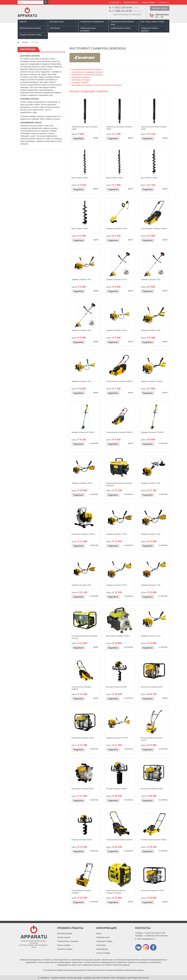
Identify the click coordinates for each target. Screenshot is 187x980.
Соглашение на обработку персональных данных (64, 970)
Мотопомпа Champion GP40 (82, 789)
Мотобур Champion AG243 (116, 789)
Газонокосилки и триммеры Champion (87, 72)
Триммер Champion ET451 (117, 229)
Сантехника (55, 28)
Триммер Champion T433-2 (117, 585)
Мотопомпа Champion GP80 (152, 789)
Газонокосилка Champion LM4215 (119, 840)
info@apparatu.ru (148, 939)
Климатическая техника (121, 28)
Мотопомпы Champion (81, 80)
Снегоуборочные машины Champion (87, 69)
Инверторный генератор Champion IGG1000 (116, 892)
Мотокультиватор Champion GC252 (152, 739)
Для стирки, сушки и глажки (153, 22)
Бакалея (23, 22)
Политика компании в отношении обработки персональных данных (115, 970)
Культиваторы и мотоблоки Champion (87, 75)
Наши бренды (102, 949)
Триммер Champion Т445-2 (117, 330)
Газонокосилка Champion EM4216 (119, 432)
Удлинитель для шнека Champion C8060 (85, 128)
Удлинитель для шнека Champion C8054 (154, 128)
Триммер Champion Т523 (151, 636)
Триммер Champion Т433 (151, 585)
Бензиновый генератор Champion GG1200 (85, 637)
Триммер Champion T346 (151, 330)
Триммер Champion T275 (151, 279)
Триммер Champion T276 (81, 279)
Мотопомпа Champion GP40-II (118, 636)
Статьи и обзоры (103, 953)
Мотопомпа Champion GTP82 (152, 890)
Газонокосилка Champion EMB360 (81, 688)
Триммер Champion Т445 (81, 381)
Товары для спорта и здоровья (150, 29)
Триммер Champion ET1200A (152, 432)
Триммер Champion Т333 (81, 585)
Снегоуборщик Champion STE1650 (81, 892)
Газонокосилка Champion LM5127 (154, 840)
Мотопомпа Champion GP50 (82, 738)
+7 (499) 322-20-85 (152, 936)
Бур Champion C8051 (149, 178)
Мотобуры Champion (80, 82)
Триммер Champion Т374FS (117, 738)
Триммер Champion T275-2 (117, 279)
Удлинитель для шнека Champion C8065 (119, 128)
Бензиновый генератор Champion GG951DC (119, 484)
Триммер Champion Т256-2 (82, 483)
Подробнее (78, 138)
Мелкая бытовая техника (30, 28)
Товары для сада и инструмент (88, 29)
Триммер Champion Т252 (151, 483)
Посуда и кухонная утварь (30, 35)
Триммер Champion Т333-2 (117, 534)
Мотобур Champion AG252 (82, 840)
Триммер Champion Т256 (151, 534)
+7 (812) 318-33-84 (152, 933)
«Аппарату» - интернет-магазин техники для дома (61, 978)
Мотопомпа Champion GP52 (152, 687)
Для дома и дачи (57, 22)
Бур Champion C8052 (80, 229)
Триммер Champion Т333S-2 (152, 381)
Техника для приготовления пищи (122, 23)
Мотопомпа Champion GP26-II (83, 534)
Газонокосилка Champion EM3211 (154, 229)
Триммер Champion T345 (81, 330)
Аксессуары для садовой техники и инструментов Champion (97, 85)
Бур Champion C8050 (114, 178)
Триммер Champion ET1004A (83, 432)
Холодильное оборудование (92, 22)
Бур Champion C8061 (80, 178)
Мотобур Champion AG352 (116, 687)
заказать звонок (160, 8)
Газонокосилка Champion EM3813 (119, 381)
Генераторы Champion (81, 77)
